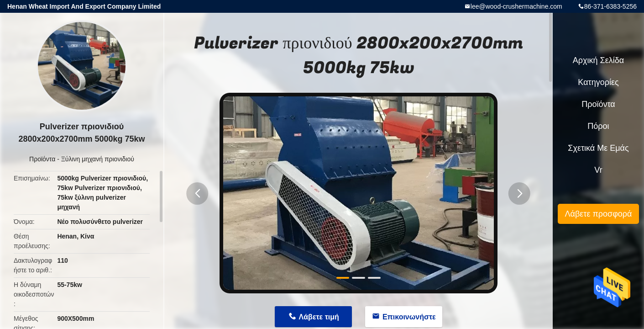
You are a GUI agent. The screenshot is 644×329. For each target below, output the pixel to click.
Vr (598, 170)
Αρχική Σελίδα (598, 60)
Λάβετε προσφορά (598, 214)
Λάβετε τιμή (319, 317)
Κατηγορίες (598, 82)
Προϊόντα (42, 159)
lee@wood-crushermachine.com (516, 6)
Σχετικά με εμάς (598, 148)
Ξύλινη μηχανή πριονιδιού (98, 159)
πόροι (598, 126)
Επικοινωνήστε (409, 317)
